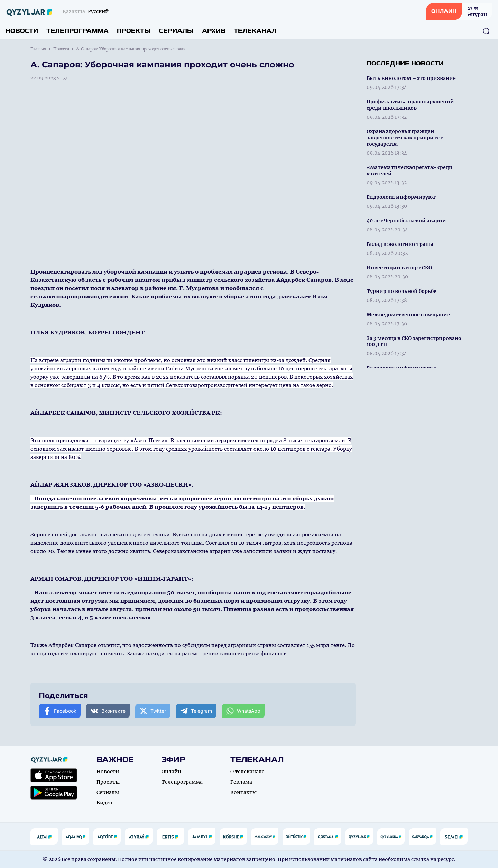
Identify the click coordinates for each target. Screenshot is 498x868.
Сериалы (176, 31)
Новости (22, 31)
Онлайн (171, 772)
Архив (214, 31)
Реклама (241, 782)
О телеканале (247, 772)
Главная (38, 49)
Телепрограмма (77, 31)
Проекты (134, 31)
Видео (104, 803)
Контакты (243, 792)
